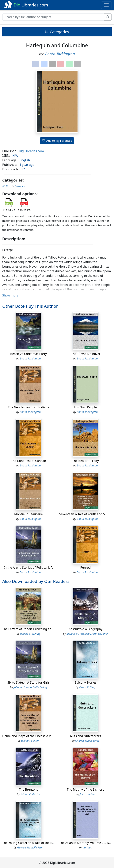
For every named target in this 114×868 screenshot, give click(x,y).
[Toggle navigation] (106, 5)
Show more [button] (10, 295)
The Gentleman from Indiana (28, 407)
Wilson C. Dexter (30, 794)
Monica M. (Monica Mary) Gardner (87, 634)
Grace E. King (87, 687)
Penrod (85, 568)
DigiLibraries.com (31, 151)
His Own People (85, 407)
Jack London (87, 794)
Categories (57, 32)
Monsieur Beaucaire (28, 514)
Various (87, 847)
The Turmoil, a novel (85, 354)
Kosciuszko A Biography (85, 629)
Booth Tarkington (60, 54)
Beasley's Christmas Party (28, 354)
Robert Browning (30, 634)
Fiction (7, 186)
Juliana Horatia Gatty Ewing (30, 687)
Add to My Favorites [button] (57, 141)
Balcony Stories (86, 682)
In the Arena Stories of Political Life (28, 568)
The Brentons (29, 789)
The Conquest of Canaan (28, 461)
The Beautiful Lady (85, 461)
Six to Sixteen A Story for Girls (28, 682)
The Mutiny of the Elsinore (85, 789)
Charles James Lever (87, 741)
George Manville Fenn (30, 847)
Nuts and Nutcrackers (86, 736)
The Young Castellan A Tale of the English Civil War (38, 843)
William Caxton (30, 741)
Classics (20, 186)
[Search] (53, 17)
